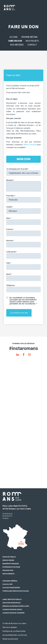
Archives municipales (11, 603)
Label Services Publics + (12, 599)
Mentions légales (10, 627)
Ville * (9, 263)
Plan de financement (11, 588)
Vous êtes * (11, 196)
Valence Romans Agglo (12, 610)
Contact (32, 45)
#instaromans (23, 348)
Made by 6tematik (10, 639)
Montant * (10, 180)
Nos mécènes (17, 45)
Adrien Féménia (30, 145)
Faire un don (15, 41)
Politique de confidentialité (14, 631)
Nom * (9, 218)
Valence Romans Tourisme (13, 613)
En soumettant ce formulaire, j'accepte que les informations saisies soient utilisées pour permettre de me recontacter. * (23, 301)
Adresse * (10, 241)
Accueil (14, 37)
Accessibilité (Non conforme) (15, 635)
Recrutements (8, 574)
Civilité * (10, 207)
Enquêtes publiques (11, 564)
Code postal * (12, 252)
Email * (9, 274)
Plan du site (7, 584)
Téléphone (10, 285)
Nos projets (32, 41)
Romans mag (8, 570)
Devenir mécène (29, 37)
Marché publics (9, 557)
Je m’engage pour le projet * (17, 169)
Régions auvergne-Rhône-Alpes (16, 606)
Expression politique (11, 567)
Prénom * (10, 229)
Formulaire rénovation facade (16, 591)
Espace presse (8, 560)
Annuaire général (10, 581)
